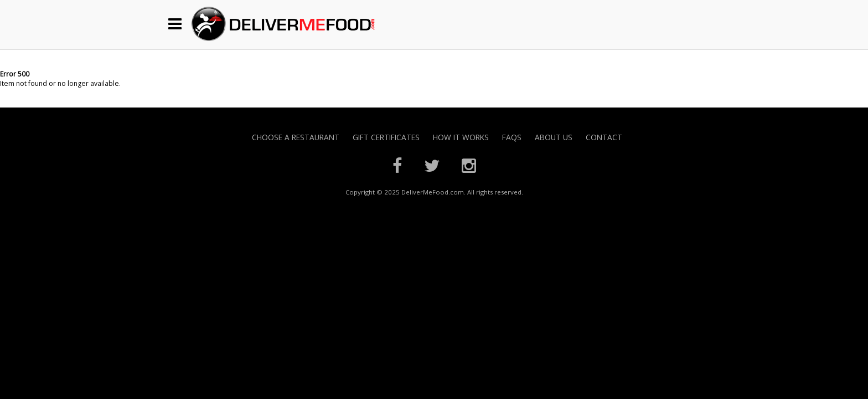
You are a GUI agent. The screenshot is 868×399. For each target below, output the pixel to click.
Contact (604, 137)
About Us (554, 137)
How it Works (461, 137)
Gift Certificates (386, 137)
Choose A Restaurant (296, 137)
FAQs (512, 137)
